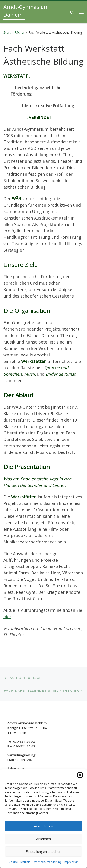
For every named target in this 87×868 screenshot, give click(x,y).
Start (7, 25)
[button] (80, 775)
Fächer (19, 25)
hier (7, 609)
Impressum (71, 862)
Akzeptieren (43, 826)
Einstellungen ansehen (43, 851)
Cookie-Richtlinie (19, 862)
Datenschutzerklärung (47, 862)
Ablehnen (43, 839)
